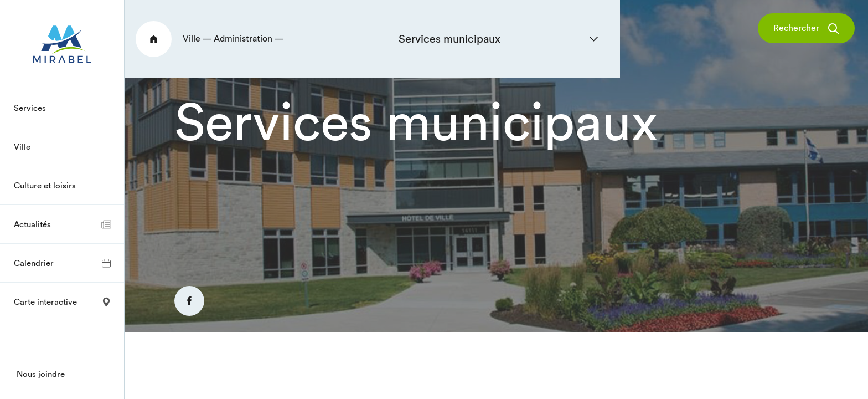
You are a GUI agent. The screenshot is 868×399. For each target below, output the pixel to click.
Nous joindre (41, 374)
